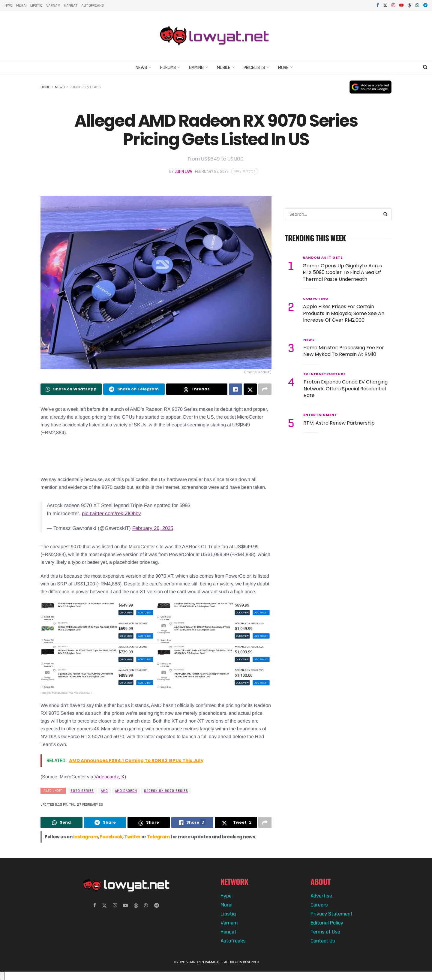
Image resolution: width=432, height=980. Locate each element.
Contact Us (323, 941)
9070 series (82, 791)
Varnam (53, 5)
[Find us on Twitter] (104, 906)
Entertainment (320, 415)
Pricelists (254, 67)
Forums (168, 67)
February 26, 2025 (153, 528)
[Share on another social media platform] (265, 389)
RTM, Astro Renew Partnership (339, 423)
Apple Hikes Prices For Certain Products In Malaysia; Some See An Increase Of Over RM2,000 (344, 313)
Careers (319, 905)
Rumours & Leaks (85, 87)
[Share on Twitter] (250, 389)
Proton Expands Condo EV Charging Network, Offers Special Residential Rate (346, 389)
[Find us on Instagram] (115, 906)
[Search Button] (425, 68)
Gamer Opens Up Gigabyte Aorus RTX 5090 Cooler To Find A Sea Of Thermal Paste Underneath (342, 272)
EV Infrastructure (325, 374)
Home (45, 87)
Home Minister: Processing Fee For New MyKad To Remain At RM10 (344, 351)
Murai (21, 5)
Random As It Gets (323, 257)
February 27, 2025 (212, 171)
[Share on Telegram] (134, 389)
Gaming (196, 67)
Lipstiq (36, 5)
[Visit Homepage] (216, 36)
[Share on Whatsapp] (71, 389)
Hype (9, 5)
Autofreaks (93, 5)
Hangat (71, 5)
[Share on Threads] (197, 389)
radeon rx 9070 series (166, 791)
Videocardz (107, 777)
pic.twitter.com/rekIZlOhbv (111, 514)
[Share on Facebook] (235, 389)
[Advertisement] (156, 456)
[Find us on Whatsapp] (146, 906)
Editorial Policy (327, 923)
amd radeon (126, 791)
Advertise (321, 896)
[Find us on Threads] (409, 6)
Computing (316, 299)
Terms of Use (325, 932)
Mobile (224, 67)
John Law (183, 171)
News (141, 67)
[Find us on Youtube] (125, 906)
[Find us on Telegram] (157, 906)
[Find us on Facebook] (95, 906)
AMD (104, 791)
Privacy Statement (331, 914)
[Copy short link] (245, 171)
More (283, 67)
